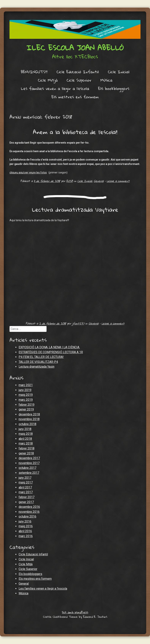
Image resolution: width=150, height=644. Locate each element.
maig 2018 (26, 434)
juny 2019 (25, 390)
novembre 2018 (29, 419)
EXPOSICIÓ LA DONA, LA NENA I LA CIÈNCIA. (49, 347)
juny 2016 (25, 521)
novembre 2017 (29, 463)
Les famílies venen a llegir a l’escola (55, 88)
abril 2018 (25, 439)
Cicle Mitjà (48, 80)
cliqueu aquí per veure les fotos (28, 173)
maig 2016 (26, 526)
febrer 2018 (27, 448)
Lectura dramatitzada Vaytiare (75, 209)
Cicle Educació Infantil (78, 72)
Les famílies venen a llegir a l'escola (43, 589)
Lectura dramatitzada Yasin (37, 367)
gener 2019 (26, 409)
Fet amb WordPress (75, 612)
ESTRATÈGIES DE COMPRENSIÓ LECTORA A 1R (51, 352)
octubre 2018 (27, 424)
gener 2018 (26, 453)
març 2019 (26, 400)
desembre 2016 (29, 507)
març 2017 (26, 492)
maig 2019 (26, 395)
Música (106, 80)
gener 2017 (26, 502)
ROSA (70, 181)
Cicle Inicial (119, 72)
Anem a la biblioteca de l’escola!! (75, 132)
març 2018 (26, 443)
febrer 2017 (27, 497)
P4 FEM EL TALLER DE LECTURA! (41, 357)
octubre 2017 (27, 468)
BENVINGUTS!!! (34, 72)
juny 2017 (25, 478)
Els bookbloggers (114, 88)
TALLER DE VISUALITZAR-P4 (38, 362)
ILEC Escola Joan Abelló (75, 48)
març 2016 (26, 536)
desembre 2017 (29, 458)
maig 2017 (26, 482)
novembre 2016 (29, 512)
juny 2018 (25, 429)
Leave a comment (118, 181)
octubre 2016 (27, 516)
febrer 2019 (27, 405)
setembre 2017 (29, 473)
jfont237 (78, 323)
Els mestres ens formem (75, 97)
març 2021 (26, 385)
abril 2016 (25, 531)
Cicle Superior (79, 80)
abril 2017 (25, 487)
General (99, 181)
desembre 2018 (29, 414)
